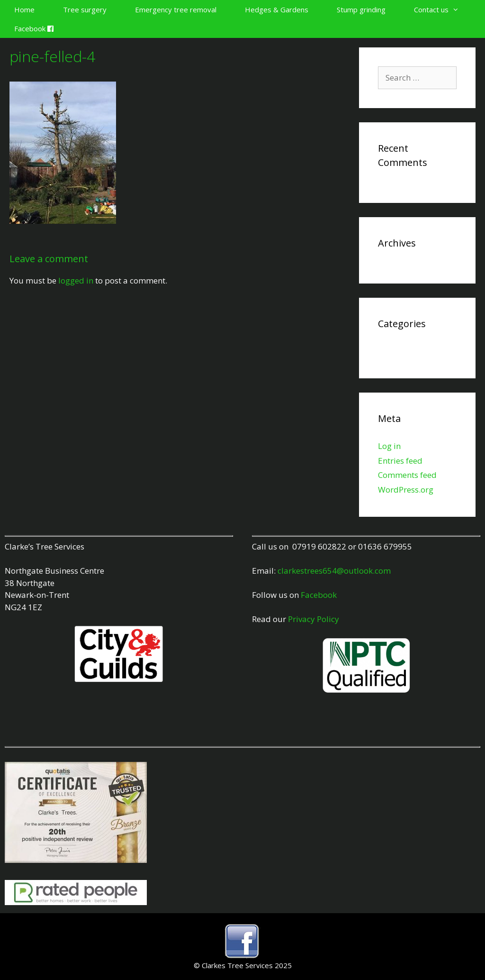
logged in (76, 280)
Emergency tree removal (176, 9)
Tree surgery (85, 9)
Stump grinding (361, 9)
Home (24, 9)
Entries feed (400, 461)
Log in (389, 446)
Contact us (444, 9)
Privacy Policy (314, 619)
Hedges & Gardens (277, 9)
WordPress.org (406, 490)
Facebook (34, 28)
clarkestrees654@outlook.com (334, 571)
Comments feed (407, 475)
